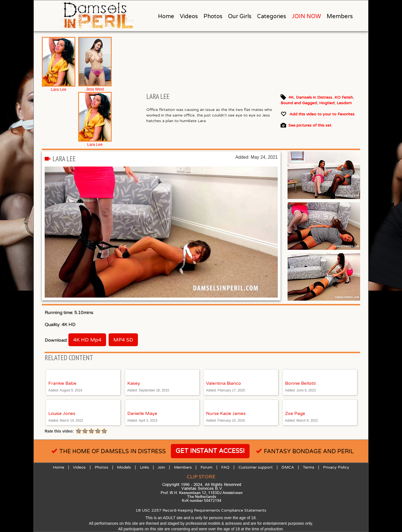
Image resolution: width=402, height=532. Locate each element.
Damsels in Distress (314, 97)
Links (144, 467)
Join (161, 467)
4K (291, 97)
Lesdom (344, 103)
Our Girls (240, 16)
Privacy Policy (336, 467)
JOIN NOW (306, 16)
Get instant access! (210, 451)
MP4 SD (123, 340)
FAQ (225, 467)
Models (124, 467)
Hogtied (327, 103)
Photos (213, 16)
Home (166, 16)
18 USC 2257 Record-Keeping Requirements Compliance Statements (201, 510)
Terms (309, 467)
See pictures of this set (310, 126)
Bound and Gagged (299, 103)
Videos (189, 16)
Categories (272, 16)
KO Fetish (344, 97)
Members (340, 16)
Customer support (256, 467)
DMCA (288, 467)
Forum (206, 467)
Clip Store (201, 477)
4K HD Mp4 (87, 340)
